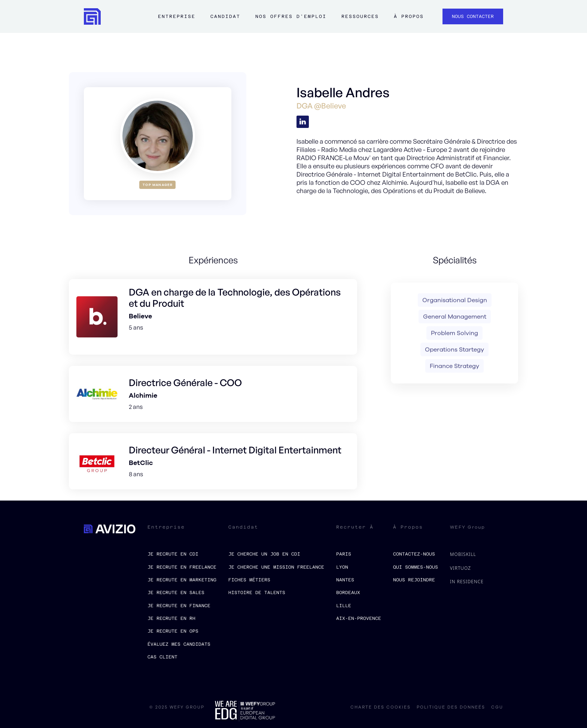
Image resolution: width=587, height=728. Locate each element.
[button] (177, 20)
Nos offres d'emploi (291, 16)
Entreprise (177, 16)
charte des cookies (381, 707)
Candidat (225, 16)
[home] (92, 17)
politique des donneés (451, 707)
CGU (497, 707)
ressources (360, 16)
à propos (409, 16)
